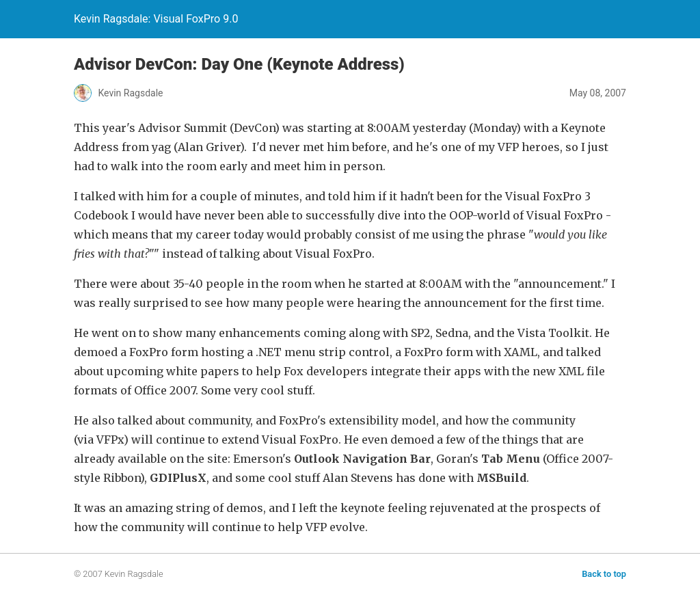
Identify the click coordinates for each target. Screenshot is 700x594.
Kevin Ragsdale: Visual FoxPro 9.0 (156, 19)
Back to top (604, 574)
